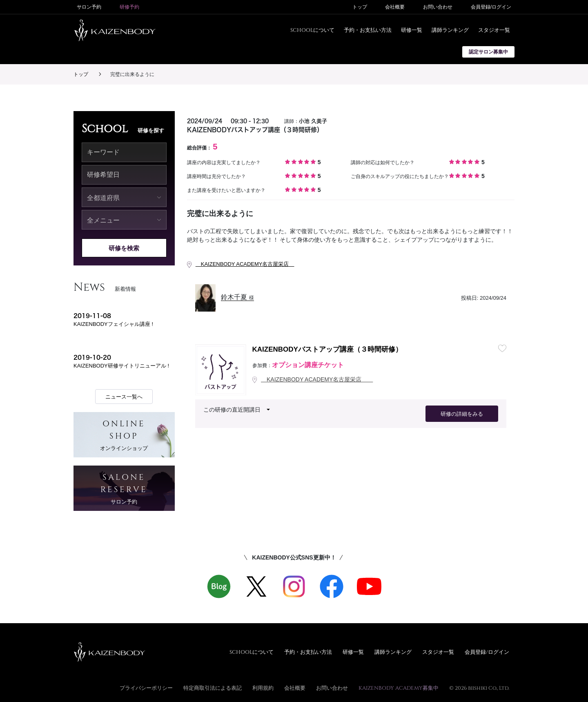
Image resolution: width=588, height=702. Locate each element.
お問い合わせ (438, 7)
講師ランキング (450, 30)
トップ (360, 7)
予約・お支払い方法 (368, 30)
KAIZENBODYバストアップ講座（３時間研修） (327, 349)
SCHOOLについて (312, 30)
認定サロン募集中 (488, 52)
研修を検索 (124, 248)
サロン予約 (89, 7)
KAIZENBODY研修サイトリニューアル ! (121, 366)
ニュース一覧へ (124, 397)
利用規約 (263, 688)
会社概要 (395, 7)
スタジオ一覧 (494, 30)
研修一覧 (412, 30)
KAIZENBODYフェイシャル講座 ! (113, 324)
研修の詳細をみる (462, 414)
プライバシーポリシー (146, 688)
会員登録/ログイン (491, 7)
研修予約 (129, 7)
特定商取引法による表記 (213, 688)
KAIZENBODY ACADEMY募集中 (399, 688)
